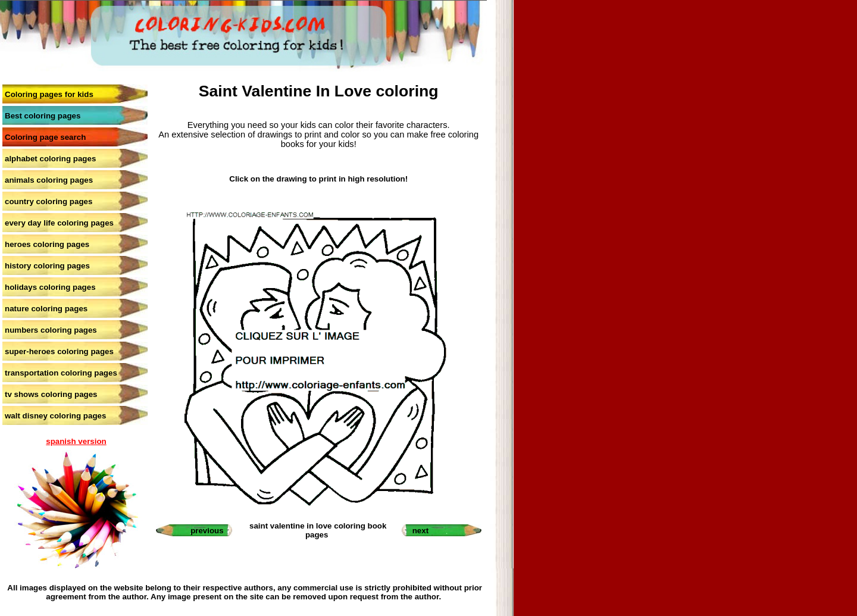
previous (207, 531)
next (420, 531)
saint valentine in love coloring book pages (318, 530)
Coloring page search (45, 137)
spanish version (76, 441)
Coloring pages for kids (49, 94)
